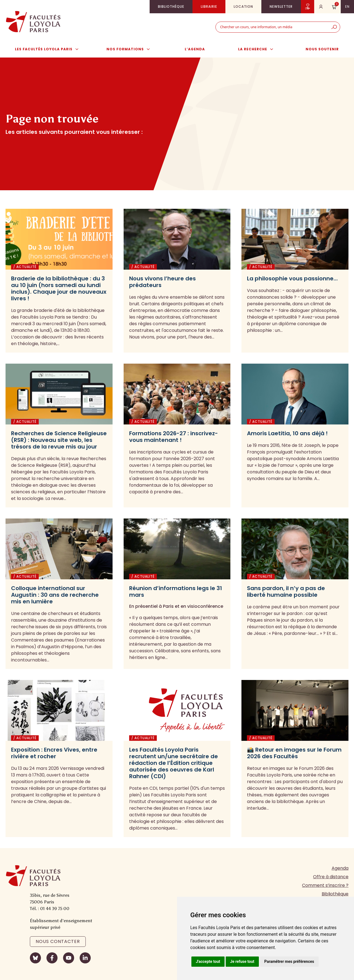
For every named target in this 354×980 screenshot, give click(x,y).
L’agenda (195, 49)
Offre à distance (331, 877)
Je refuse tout (242, 961)
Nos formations (131, 49)
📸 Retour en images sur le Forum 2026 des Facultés (294, 753)
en (347, 6)
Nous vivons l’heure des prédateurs (162, 282)
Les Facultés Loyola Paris (50, 49)
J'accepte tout (208, 961)
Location (243, 6)
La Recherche (258, 49)
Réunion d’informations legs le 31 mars (176, 591)
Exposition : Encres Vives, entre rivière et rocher (54, 753)
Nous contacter (58, 941)
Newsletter (281, 6)
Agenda (340, 868)
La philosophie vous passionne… (292, 278)
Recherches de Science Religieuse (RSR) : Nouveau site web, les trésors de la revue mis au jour (59, 440)
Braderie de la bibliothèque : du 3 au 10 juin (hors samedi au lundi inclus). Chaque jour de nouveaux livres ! (59, 288)
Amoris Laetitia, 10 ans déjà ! (287, 433)
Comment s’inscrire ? (325, 885)
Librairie (209, 6)
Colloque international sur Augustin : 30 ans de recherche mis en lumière (55, 595)
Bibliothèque (171, 6)
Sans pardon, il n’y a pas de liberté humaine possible (286, 591)
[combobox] (272, 27)
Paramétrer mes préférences (289, 961)
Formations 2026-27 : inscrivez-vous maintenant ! (174, 437)
